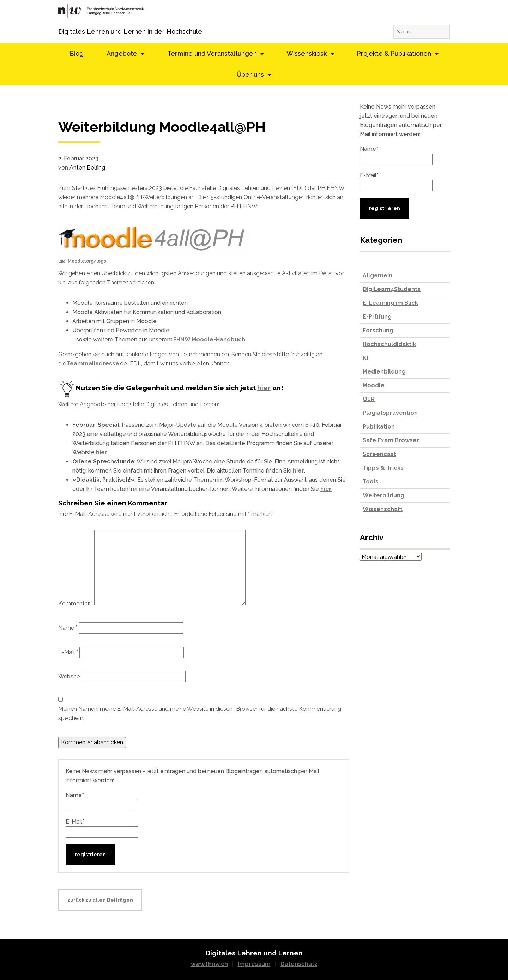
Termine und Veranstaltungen (213, 53)
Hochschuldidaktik (389, 344)
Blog (77, 53)
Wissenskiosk (307, 53)
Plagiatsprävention (390, 413)
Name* (102, 802)
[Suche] (422, 32)
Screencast (379, 454)
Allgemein (377, 275)
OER (369, 399)
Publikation (379, 427)
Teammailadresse (93, 363)
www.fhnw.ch (209, 964)
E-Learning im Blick (390, 303)
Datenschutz (299, 964)
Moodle (374, 385)
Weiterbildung (383, 495)
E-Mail (68, 652)
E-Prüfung (377, 317)
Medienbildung (384, 372)
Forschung (378, 330)
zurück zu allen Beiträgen (100, 900)
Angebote (123, 53)
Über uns (251, 75)
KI (365, 358)
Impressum (254, 964)
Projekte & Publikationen (395, 53)
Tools (371, 482)
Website (69, 676)
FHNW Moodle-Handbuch (209, 340)
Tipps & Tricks (383, 468)
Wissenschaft (383, 509)
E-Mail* (102, 828)
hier (264, 388)
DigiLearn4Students (392, 289)
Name (68, 628)
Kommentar (75, 603)
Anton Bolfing (87, 168)
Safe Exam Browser (391, 440)
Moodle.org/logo (87, 261)
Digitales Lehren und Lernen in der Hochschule (68, 32)
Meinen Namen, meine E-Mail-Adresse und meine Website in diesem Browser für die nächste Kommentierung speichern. (200, 713)
